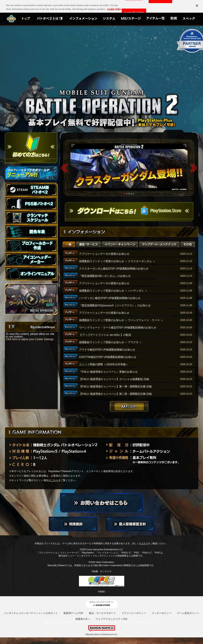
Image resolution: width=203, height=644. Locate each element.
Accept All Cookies (134, 11)
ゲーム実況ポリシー (188, 613)
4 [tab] (131, 194)
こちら (54, 480)
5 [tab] (134, 194)
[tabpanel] (129, 167)
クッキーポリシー (162, 613)
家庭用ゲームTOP (73, 613)
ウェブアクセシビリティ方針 (112, 619)
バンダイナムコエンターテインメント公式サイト (31, 613)
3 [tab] (129, 194)
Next (193, 168)
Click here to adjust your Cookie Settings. (30, 339)
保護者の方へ (83, 619)
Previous (65, 168)
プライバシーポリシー (134, 613)
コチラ (145, 543)
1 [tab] (124, 194)
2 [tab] (127, 194)
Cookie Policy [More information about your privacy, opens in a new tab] (114, 7)
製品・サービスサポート (102, 613)
